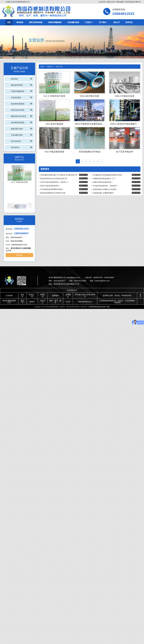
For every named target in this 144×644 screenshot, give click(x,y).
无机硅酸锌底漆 (73, 22)
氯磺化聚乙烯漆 (17, 129)
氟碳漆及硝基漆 (17, 85)
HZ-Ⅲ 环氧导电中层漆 (19, 184)
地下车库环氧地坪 (125, 152)
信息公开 (117, 22)
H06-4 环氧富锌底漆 (125, 96)
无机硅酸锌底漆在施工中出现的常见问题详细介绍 (58, 175)
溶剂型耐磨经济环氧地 (90, 152)
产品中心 (50, 67)
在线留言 (19, 255)
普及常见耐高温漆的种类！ (50, 186)
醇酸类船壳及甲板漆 (18, 116)
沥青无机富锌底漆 (36, 22)
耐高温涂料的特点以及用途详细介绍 (53, 179)
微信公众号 (111, 2)
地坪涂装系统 (16, 141)
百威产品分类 (19, 68)
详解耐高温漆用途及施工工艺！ (104, 179)
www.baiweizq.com (85, 302)
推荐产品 (19, 157)
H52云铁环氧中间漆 (90, 96)
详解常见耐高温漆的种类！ (102, 182)
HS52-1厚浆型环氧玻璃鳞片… (125, 124)
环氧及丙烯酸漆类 (55, 22)
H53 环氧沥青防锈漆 (54, 152)
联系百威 (129, 22)
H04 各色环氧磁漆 (54, 124)
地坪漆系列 (15, 147)
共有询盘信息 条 (133, 2)
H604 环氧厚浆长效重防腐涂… (90, 124)
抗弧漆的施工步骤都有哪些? (103, 193)
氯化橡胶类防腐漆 (18, 122)
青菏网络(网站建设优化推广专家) (99, 307)
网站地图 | (121, 2)
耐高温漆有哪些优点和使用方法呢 (52, 193)
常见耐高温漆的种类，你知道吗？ (105, 186)
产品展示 (89, 22)
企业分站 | (103, 2)
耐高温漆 (20, 22)
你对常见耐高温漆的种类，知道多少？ (54, 182)
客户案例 (103, 22)
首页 (9, 22)
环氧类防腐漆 (16, 98)
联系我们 (19, 219)
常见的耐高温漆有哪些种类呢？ (51, 189)
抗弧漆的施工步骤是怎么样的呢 (104, 189)
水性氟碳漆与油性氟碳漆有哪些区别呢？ (107, 175)
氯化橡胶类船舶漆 (18, 104)
